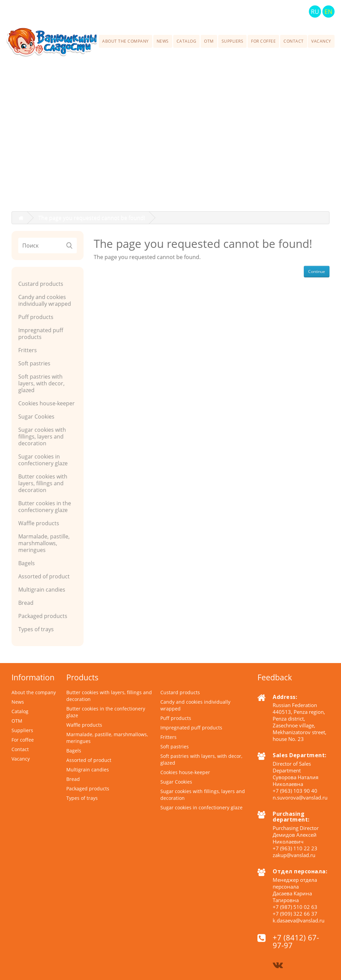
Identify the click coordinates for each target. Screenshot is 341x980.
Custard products (41, 284)
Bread (26, 603)
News (163, 41)
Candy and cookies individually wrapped (45, 300)
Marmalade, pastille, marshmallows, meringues (44, 543)
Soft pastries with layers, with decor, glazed (41, 383)
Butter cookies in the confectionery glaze (45, 507)
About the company (126, 41)
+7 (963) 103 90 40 (295, 791)
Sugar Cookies (36, 417)
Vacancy (321, 41)
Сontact (294, 41)
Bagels (27, 563)
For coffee (263, 41)
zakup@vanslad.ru (294, 855)
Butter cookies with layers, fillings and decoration (43, 483)
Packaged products (43, 616)
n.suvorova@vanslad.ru (300, 797)
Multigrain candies (42, 590)
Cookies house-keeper (47, 403)
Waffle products (39, 523)
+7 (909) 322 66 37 (295, 914)
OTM (209, 41)
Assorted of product (44, 576)
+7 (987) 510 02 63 (295, 907)
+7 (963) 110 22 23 (295, 848)
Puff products (36, 317)
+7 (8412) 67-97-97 (230, 12)
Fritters (28, 350)
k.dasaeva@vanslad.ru (299, 920)
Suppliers (233, 41)
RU (315, 12)
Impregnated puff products (41, 334)
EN (328, 12)
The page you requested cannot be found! (92, 218)
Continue (317, 271)
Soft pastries (34, 363)
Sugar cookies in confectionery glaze (43, 460)
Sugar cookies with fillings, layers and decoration (42, 436)
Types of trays (36, 629)
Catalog (187, 41)
